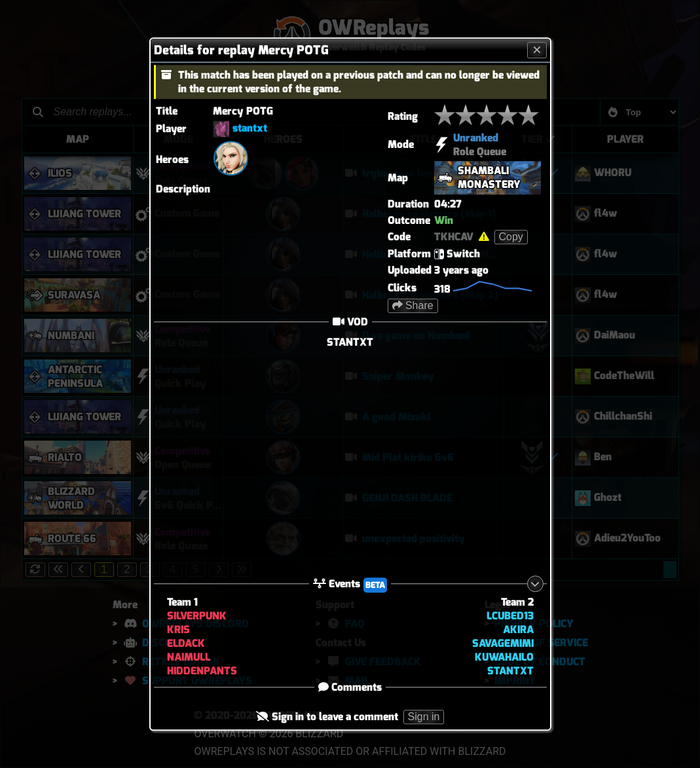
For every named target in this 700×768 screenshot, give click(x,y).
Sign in (424, 717)
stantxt (250, 128)
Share (413, 305)
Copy (511, 237)
